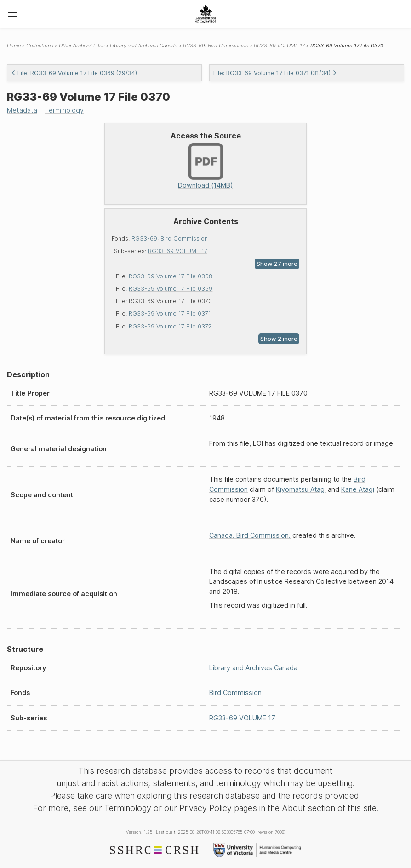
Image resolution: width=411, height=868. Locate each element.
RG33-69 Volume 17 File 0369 (171, 289)
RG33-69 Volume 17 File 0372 (170, 326)
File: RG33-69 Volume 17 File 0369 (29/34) (74, 73)
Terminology (64, 110)
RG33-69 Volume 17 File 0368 (171, 276)
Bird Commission (235, 693)
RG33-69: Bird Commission (170, 239)
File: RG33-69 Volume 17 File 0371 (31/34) (275, 73)
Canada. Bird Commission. (250, 535)
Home (14, 46)
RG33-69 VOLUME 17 (178, 251)
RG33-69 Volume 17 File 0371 (170, 313)
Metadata (22, 110)
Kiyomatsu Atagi (301, 489)
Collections (40, 46)
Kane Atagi (358, 489)
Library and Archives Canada (144, 46)
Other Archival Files (82, 46)
